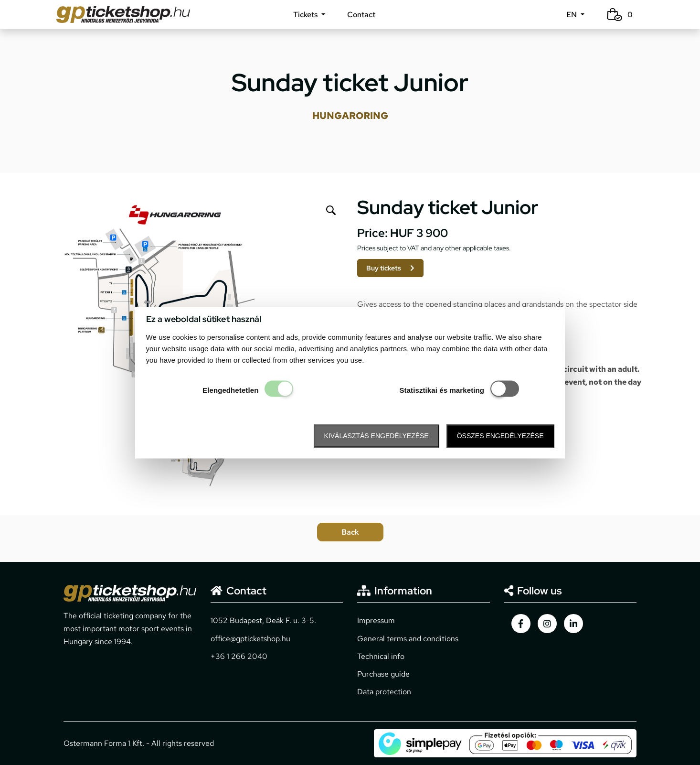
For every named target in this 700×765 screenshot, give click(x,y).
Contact (361, 15)
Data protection (384, 692)
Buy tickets (390, 268)
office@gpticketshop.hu (250, 639)
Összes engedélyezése (500, 436)
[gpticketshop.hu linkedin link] (573, 624)
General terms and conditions (408, 639)
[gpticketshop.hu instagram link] (547, 624)
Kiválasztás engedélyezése (377, 436)
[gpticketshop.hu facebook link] (521, 624)
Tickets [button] (306, 15)
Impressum (376, 620)
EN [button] (573, 15)
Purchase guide (383, 674)
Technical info (381, 656)
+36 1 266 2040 (239, 656)
